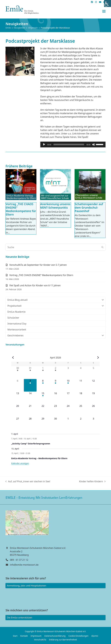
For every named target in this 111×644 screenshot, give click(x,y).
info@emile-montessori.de (24, 565)
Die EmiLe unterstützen (19, 618)
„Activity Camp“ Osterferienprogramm (31, 444)
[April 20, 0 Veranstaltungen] (18, 410)
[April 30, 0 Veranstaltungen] (55, 423)
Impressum (36, 636)
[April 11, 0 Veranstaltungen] (81, 385)
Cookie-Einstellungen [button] (78, 636)
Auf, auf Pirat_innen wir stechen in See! (28, 481)
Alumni (95, 636)
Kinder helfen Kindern (92, 481)
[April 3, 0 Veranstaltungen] (68, 373)
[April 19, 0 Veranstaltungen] (93, 398)
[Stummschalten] (94, 145)
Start (15, 636)
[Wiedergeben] (44, 145)
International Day (17, 324)
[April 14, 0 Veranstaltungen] (30, 398)
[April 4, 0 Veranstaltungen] (81, 373)
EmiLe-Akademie (16, 312)
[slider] (69, 145)
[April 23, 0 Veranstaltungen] (55, 410)
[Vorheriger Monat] (13, 358)
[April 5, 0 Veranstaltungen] (93, 373)
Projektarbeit (55, 306)
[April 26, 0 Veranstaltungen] (93, 410)
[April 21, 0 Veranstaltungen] (30, 410)
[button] (104, 11)
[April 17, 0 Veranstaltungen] (68, 398)
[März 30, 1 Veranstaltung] (18, 373)
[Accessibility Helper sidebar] (108, 3)
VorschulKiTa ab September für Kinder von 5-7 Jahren (38, 265)
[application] (73, 145)
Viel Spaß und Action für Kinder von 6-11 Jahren (35, 285)
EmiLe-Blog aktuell (55, 300)
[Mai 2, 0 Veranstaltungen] (81, 423)
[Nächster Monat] (98, 358)
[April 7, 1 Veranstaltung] (30, 385)
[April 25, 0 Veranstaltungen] (81, 410)
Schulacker (13, 318)
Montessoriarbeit (17, 330)
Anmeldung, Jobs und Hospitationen (26, 586)
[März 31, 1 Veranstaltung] (30, 373)
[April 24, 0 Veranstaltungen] (68, 410)
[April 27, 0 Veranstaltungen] (18, 423)
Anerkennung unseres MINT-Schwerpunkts (55, 206)
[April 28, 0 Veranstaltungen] (30, 423)
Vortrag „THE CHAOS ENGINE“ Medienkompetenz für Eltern (21, 209)
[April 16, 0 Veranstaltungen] (55, 398)
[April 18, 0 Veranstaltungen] (81, 398)
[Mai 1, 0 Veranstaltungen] (68, 423)
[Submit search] (102, 247)
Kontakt (24, 636)
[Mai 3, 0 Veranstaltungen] (93, 423)
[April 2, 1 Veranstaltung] (55, 373)
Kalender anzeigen (20, 463)
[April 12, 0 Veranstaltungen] (93, 385)
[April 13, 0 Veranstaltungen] (18, 398)
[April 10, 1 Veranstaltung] (68, 385)
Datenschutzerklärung (55, 636)
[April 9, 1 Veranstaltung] (55, 385)
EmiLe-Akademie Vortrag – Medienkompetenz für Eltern (39, 458)
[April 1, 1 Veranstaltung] (43, 373)
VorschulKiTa (40, 640)
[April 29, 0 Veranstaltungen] (43, 423)
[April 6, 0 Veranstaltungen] (18, 385)
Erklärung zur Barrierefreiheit (63, 640)
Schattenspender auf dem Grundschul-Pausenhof (89, 208)
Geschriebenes (55, 335)
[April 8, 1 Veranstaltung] (43, 385)
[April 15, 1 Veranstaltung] (43, 398)
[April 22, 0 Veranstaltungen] (43, 410)
